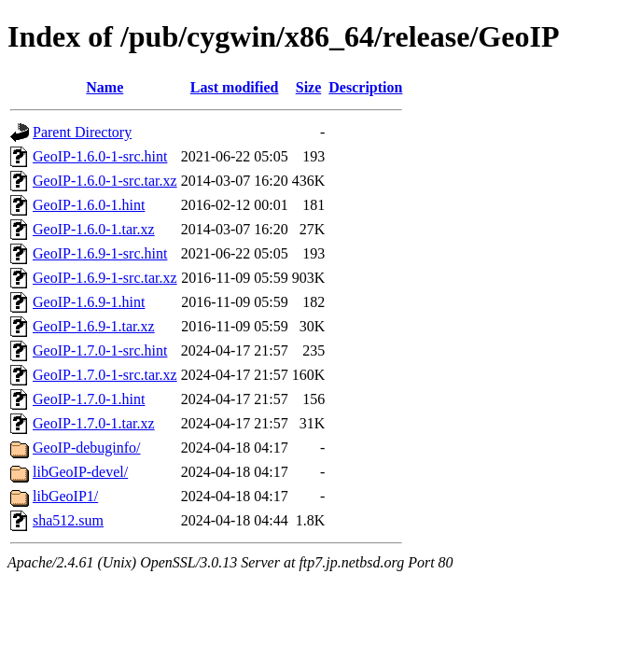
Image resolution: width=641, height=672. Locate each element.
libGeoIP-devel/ (80, 472)
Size (309, 87)
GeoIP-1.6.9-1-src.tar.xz (105, 278)
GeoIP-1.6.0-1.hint (89, 205)
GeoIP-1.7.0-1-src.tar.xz (105, 375)
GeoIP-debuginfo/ (87, 448)
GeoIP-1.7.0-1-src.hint (100, 350)
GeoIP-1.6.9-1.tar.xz (94, 326)
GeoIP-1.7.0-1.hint (89, 399)
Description (365, 87)
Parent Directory (82, 132)
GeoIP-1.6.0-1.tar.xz (94, 229)
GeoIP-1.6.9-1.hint (89, 302)
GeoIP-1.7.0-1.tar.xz (94, 423)
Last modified (235, 87)
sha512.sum (68, 520)
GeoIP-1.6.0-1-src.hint (100, 156)
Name (105, 87)
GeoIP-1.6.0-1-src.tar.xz (105, 181)
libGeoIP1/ (65, 496)
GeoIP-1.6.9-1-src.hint (100, 253)
